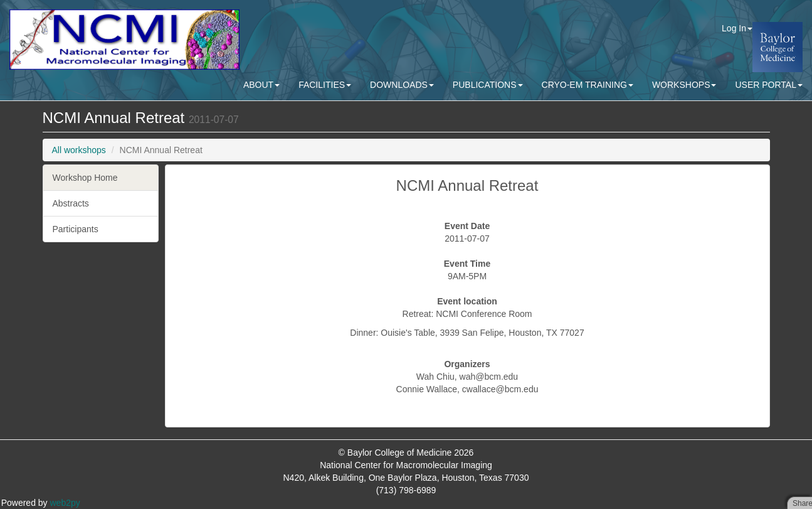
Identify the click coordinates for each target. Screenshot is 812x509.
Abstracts (71, 203)
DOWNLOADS (402, 85)
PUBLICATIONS (488, 85)
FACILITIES (325, 85)
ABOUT (261, 85)
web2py (65, 503)
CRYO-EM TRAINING (588, 85)
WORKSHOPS (684, 85)
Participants (76, 229)
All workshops (79, 150)
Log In (737, 28)
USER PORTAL (769, 85)
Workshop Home (85, 178)
